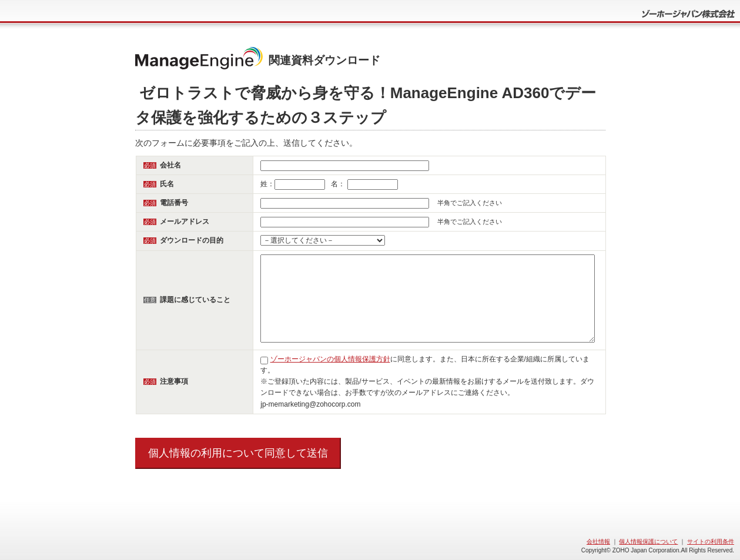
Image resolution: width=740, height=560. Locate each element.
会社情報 (598, 541)
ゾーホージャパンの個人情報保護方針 (330, 359)
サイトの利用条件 (711, 541)
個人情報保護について (648, 541)
